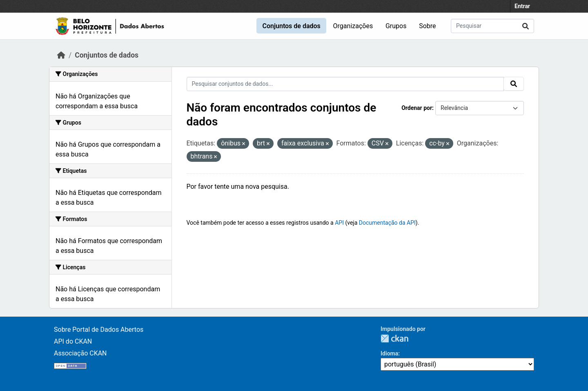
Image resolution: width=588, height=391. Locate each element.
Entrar (522, 6)
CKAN (394, 338)
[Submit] (526, 26)
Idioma (389, 353)
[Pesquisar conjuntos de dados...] (492, 26)
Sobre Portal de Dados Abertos (99, 330)
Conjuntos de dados (291, 26)
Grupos (396, 26)
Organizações (353, 26)
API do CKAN (73, 341)
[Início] (61, 55)
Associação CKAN (80, 353)
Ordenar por (417, 108)
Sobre (427, 26)
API (339, 223)
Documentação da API (387, 223)
